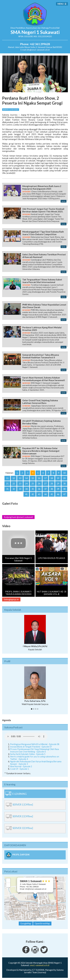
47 (64, 494)
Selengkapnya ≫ (11, 599)
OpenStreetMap (51, 919)
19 (58, 478)
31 (7, 489)
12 (14, 478)
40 (64, 489)
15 (33, 478)
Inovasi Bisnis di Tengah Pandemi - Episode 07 (31, 747)
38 (52, 489)
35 (33, 489)
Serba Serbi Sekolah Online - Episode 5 (28, 754)
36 (39, 489)
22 (14, 484)
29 (58, 484)
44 (45, 494)
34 (26, 489)
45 (52, 494)
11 (7, 478)
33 (20, 489)
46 (58, 494)
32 (14, 489)
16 (39, 478)
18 (52, 478)
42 (33, 494)
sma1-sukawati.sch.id (40, 965)
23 (20, 484)
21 (7, 484)
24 (26, 484)
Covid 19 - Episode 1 (19, 769)
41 (26, 494)
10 (64, 473)
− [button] (8, 885)
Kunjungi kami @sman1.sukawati (18, 517)
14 (26, 478)
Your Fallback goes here (26, 736)
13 (20, 478)
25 (33, 484)
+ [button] (8, 880)
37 (45, 489)
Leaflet (40, 919)
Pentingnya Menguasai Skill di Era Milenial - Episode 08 (35, 744)
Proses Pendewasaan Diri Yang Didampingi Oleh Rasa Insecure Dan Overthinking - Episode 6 (34, 750)
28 (52, 484)
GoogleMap (26, 924)
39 (58, 489)
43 (39, 494)
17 (45, 478)
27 (45, 484)
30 (64, 484)
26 (39, 484)
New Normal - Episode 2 (21, 766)
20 (64, 478)
